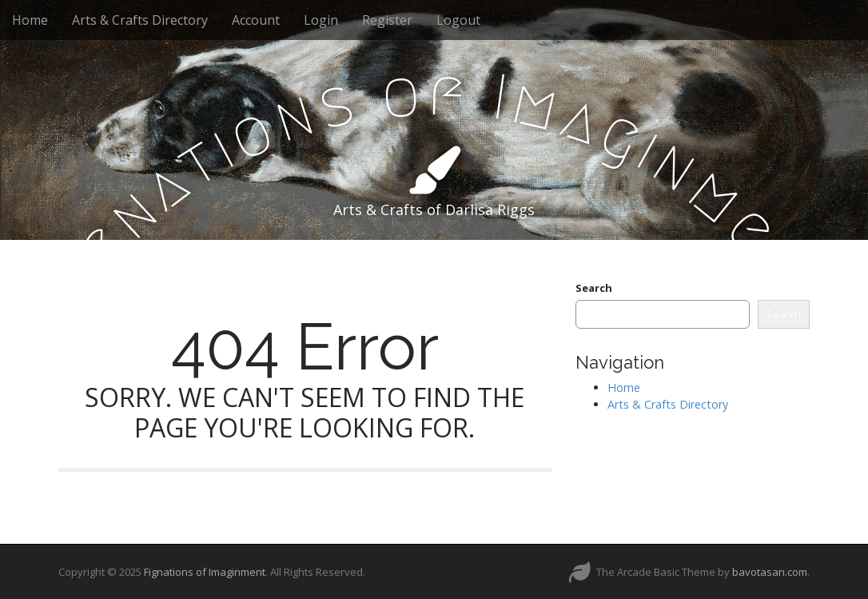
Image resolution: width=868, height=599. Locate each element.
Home (30, 20)
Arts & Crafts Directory (140, 20)
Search (594, 288)
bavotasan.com (770, 572)
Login (321, 20)
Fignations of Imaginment (205, 572)
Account (256, 20)
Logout (458, 20)
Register (387, 20)
